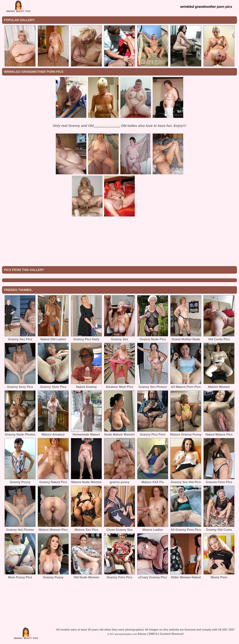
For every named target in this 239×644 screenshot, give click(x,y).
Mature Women (107, 126)
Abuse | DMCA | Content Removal (161, 634)
